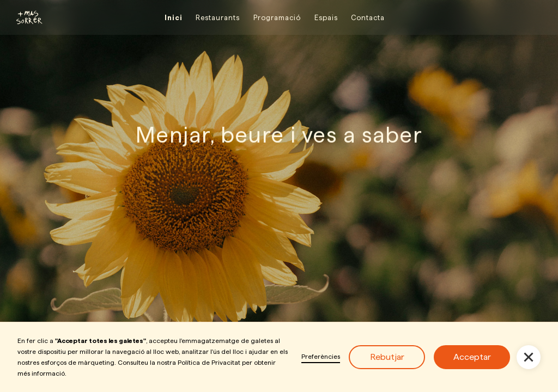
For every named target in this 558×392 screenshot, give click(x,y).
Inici (174, 17)
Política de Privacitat (209, 362)
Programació (277, 17)
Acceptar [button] (472, 357)
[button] (529, 357)
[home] (25, 17)
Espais (326, 17)
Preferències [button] (321, 356)
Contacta (368, 17)
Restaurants (218, 17)
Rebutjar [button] (387, 357)
